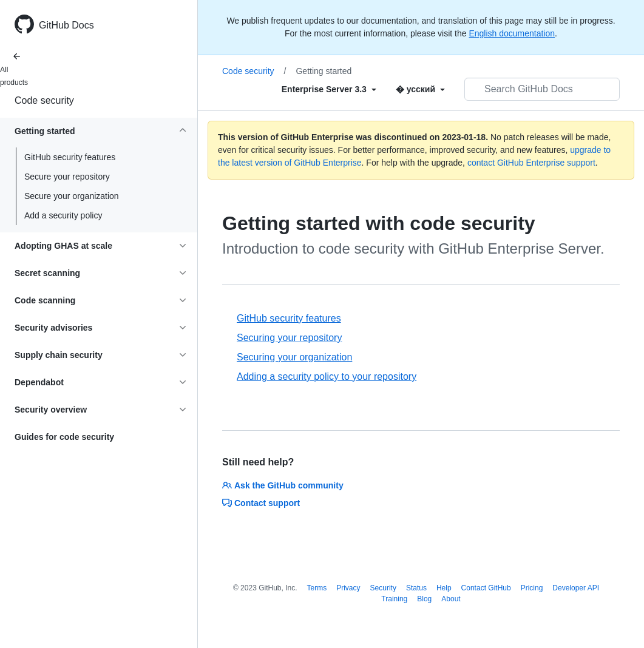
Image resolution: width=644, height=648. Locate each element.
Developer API (576, 588)
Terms (317, 588)
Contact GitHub (486, 588)
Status (416, 588)
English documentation (512, 33)
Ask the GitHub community (283, 485)
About (451, 599)
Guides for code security (64, 437)
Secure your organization (72, 196)
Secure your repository (67, 177)
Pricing (532, 588)
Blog (424, 599)
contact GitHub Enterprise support (531, 163)
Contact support (261, 503)
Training (394, 599)
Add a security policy (63, 215)
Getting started (324, 71)
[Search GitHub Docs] (542, 89)
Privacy (348, 588)
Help (444, 588)
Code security (44, 100)
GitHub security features (70, 157)
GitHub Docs (66, 25)
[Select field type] (329, 89)
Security (383, 588)
